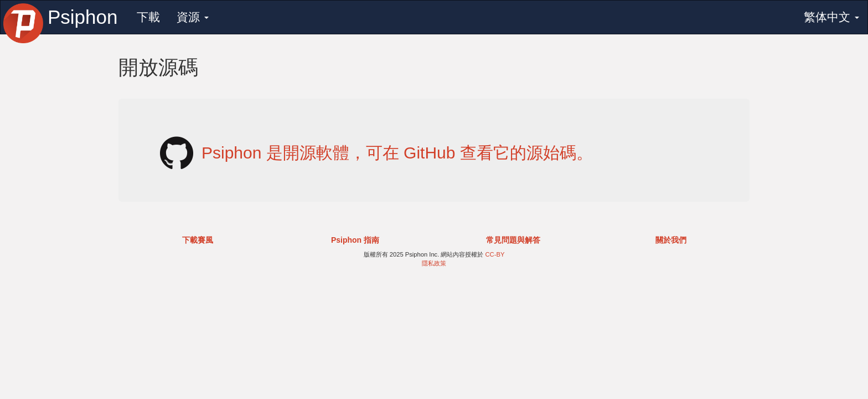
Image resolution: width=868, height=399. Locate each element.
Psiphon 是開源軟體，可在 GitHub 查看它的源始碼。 (397, 153)
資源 (193, 17)
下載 (148, 17)
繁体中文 (831, 17)
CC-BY (495, 254)
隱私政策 (434, 263)
